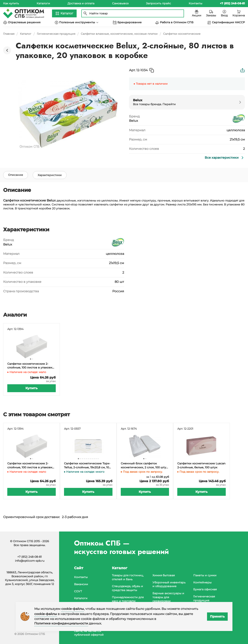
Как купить (11, 3)
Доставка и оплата (81, 3)
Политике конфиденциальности (61, 623)
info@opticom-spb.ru (30, 561)
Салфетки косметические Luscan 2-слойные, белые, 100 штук (201, 466)
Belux (134, 121)
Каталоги (43, 3)
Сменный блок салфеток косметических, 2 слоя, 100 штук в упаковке (144, 466)
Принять (217, 616)
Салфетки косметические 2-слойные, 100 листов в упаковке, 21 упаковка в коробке (31, 367)
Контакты (196, 3)
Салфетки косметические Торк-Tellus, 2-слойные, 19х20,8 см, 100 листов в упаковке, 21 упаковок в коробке (88, 466)
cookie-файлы (73, 609)
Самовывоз (120, 3)
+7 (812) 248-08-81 (30, 557)
